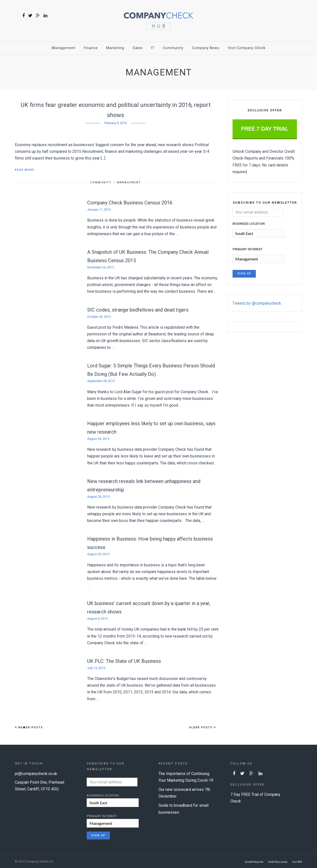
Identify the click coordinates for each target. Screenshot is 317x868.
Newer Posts (29, 727)
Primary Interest (248, 249)
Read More (25, 170)
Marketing (115, 48)
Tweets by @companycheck (257, 302)
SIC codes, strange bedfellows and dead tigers (138, 310)
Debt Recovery (278, 861)
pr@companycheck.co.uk (36, 774)
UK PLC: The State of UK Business (124, 661)
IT (153, 48)
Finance (91, 48)
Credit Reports (254, 861)
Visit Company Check (247, 48)
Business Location (249, 224)
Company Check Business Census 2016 (130, 203)
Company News (206, 48)
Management (64, 48)
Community (173, 48)
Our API (297, 861)
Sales (138, 48)
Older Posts (202, 727)
